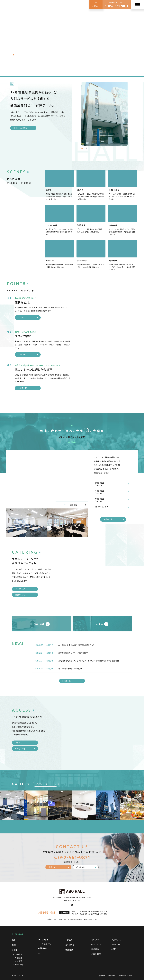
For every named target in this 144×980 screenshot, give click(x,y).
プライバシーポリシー (125, 976)
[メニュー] (138, 5)
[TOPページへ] (14, 7)
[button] (82, 148)
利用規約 (112, 976)
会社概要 (102, 976)
